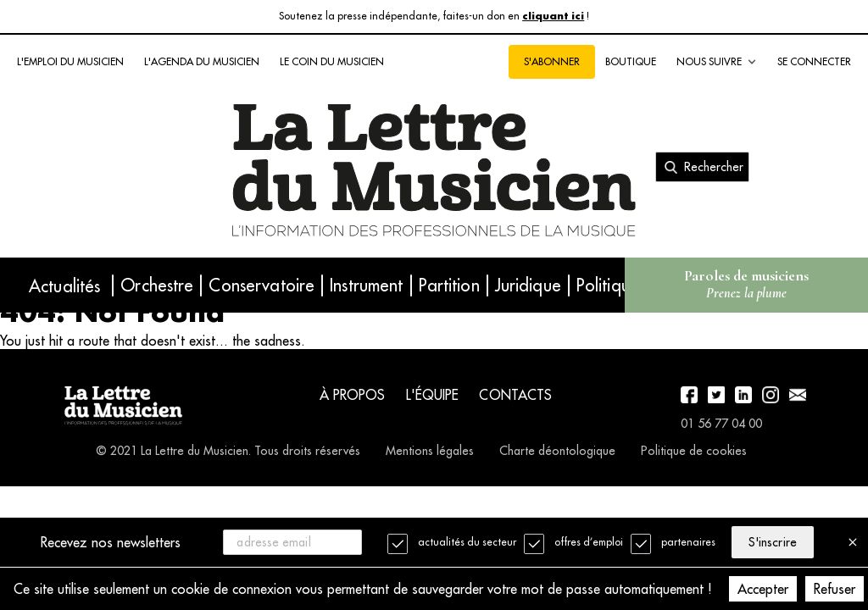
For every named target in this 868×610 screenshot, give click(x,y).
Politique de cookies (694, 451)
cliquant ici (553, 17)
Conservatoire (262, 285)
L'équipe (433, 395)
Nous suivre (717, 62)
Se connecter (814, 61)
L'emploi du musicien (70, 61)
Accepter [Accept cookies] (763, 589)
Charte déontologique (557, 451)
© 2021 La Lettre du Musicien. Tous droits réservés (228, 451)
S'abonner (552, 61)
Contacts (515, 395)
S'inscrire (772, 542)
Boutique (631, 61)
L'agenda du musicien (202, 61)
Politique (608, 285)
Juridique (528, 285)
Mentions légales (430, 451)
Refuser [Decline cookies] (835, 589)
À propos (353, 395)
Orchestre (157, 285)
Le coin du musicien (332, 61)
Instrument (366, 285)
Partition (449, 285)
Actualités (64, 286)
